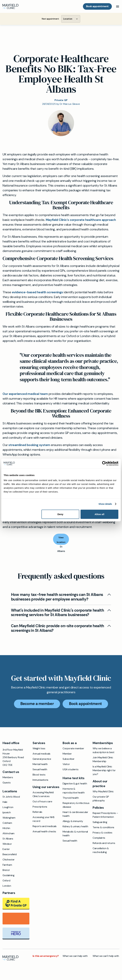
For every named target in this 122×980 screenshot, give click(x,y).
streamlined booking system (29, 445)
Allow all (99, 514)
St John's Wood (11, 797)
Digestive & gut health (75, 784)
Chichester (9, 860)
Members (8, 777)
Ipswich (7, 812)
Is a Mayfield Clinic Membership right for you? (104, 770)
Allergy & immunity (73, 821)
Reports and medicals (45, 826)
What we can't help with (106, 956)
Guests (7, 783)
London (7, 886)
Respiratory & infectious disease (76, 805)
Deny (60, 514)
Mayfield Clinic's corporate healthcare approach (81, 220)
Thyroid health (71, 798)
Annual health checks (44, 831)
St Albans (8, 839)
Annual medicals (41, 754)
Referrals (37, 812)
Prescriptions (40, 807)
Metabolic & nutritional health (75, 834)
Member (67, 754)
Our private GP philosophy (101, 799)
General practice (42, 759)
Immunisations (40, 780)
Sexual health (40, 769)
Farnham (7, 865)
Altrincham (8, 833)
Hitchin (6, 828)
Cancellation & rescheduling (101, 850)
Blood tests (39, 775)
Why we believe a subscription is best (103, 750)
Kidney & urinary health (75, 826)
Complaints (99, 838)
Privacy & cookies (102, 833)
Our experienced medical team (25, 394)
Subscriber (69, 759)
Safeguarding (100, 822)
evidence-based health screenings (37, 292)
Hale (5, 802)
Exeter (6, 849)
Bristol (6, 870)
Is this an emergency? (46, 956)
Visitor (66, 764)
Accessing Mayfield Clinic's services (43, 794)
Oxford (6, 881)
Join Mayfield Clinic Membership (103, 759)
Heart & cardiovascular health (75, 814)
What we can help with (75, 956)
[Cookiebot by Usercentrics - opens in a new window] (104, 464)
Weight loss (39, 748)
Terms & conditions (103, 827)
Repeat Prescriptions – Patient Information (105, 815)
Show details (105, 504)
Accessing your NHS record (44, 819)
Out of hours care (42, 801)
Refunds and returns (104, 843)
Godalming (8, 875)
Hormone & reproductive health (74, 791)
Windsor (7, 844)
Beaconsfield (10, 854)
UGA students (70, 769)
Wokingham (9, 818)
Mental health (40, 764)
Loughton (8, 807)
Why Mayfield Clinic (103, 791)
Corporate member (73, 748)
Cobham (7, 823)
